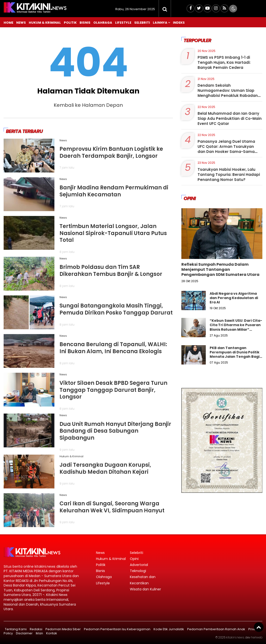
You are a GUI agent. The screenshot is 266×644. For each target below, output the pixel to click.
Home (8, 23)
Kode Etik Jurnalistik (169, 629)
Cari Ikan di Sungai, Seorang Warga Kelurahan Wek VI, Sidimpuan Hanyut (112, 507)
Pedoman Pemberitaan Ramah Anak (216, 629)
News (21, 23)
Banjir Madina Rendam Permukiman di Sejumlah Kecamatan (114, 191)
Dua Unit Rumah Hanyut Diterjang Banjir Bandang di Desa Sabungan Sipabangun (115, 431)
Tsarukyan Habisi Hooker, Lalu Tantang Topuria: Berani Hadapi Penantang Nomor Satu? (229, 175)
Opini (134, 559)
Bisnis (85, 23)
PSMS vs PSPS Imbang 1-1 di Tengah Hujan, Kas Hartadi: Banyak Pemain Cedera (224, 62)
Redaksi (36, 629)
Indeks (179, 23)
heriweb (257, 637)
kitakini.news (235, 637)
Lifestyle (123, 23)
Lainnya (160, 23)
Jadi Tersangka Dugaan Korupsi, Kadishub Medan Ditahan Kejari (105, 468)
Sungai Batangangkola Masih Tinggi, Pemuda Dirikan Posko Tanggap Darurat (116, 309)
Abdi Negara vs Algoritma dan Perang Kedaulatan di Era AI (234, 298)
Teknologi (138, 571)
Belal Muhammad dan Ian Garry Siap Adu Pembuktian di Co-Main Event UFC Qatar (230, 118)
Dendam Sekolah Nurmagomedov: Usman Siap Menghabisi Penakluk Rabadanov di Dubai (230, 93)
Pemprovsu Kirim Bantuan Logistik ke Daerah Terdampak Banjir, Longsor (111, 152)
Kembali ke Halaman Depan (88, 105)
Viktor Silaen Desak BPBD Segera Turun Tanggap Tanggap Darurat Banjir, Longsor (113, 390)
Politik (70, 23)
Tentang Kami (16, 629)
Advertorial (139, 565)
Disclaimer (24, 633)
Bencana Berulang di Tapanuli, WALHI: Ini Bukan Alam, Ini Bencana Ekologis (113, 348)
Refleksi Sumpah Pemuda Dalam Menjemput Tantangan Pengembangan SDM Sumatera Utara (220, 269)
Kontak (52, 633)
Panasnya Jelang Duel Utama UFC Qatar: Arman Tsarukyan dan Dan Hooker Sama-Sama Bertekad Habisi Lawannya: (226, 149)
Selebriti (142, 23)
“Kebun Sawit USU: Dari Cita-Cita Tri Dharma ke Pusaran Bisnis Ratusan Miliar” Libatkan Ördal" (236, 327)
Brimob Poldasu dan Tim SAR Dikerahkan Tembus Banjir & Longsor (111, 271)
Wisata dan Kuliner (145, 589)
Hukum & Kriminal (45, 23)
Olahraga (103, 23)
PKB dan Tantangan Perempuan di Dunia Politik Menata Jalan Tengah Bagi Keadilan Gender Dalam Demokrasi (235, 357)
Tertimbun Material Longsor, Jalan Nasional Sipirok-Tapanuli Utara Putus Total (113, 233)
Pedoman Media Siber (63, 629)
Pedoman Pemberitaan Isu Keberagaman (117, 629)
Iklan (39, 633)
